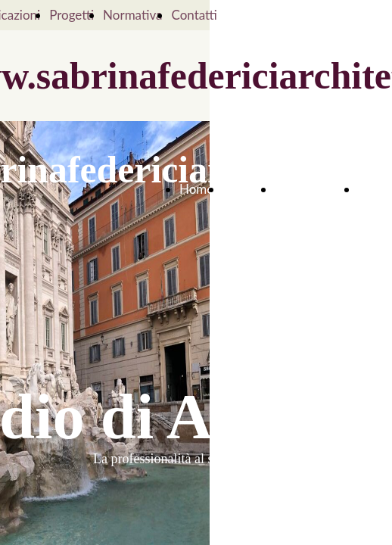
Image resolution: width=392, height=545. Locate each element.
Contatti (194, 15)
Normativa (132, 15)
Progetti (72, 15)
